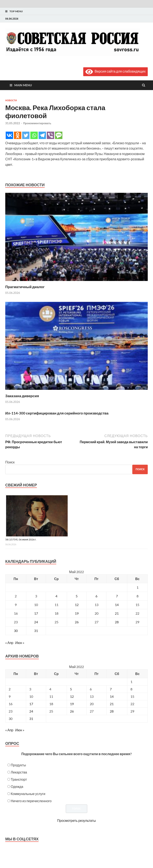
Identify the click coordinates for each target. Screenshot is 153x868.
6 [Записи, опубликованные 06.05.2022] (96, 596)
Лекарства (19, 772)
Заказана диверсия (22, 396)
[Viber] (50, 135)
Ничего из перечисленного (31, 801)
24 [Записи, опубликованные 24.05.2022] (36, 622)
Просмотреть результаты (76, 820)
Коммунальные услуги (28, 794)
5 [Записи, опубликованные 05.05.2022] (77, 596)
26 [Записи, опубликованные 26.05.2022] (77, 622)
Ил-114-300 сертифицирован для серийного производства (57, 413)
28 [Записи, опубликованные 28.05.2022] (117, 622)
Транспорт (19, 779)
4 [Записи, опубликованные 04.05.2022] (56, 596)
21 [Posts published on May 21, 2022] (112, 704)
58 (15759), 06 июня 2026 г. (21, 539)
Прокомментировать (37, 123)
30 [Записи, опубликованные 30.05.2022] (16, 631)
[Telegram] (42, 135)
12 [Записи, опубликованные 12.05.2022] (77, 605)
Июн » (20, 643)
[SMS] (59, 135)
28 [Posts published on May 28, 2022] (112, 711)
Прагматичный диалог (25, 287)
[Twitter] (26, 135)
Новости (11, 100)
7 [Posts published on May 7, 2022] (111, 689)
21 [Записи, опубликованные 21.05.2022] (117, 613)
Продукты (18, 765)
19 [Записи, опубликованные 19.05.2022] (77, 613)
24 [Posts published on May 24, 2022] (31, 711)
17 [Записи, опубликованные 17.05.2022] (36, 613)
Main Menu (23, 85)
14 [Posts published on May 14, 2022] (112, 696)
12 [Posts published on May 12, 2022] (72, 696)
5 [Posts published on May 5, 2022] (71, 689)
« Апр (9, 643)
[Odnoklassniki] (18, 135)
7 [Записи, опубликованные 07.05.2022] (117, 596)
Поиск (10, 462)
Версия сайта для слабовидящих (115, 71)
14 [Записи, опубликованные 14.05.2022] (117, 605)
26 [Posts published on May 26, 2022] (72, 711)
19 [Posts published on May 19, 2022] (72, 704)
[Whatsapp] (34, 135)
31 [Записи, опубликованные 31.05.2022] (36, 631)
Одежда (17, 786)
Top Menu (16, 11)
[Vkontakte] (9, 135)
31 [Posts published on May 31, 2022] (31, 719)
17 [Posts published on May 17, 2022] (31, 704)
